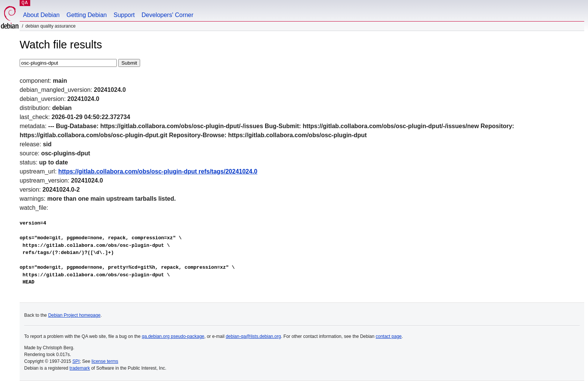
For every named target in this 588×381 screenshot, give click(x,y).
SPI (76, 361)
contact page (389, 336)
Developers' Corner (167, 15)
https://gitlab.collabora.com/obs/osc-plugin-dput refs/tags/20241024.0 (158, 171)
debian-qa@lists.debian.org (253, 336)
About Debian (41, 15)
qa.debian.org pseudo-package (173, 336)
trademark (80, 368)
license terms (105, 361)
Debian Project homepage (74, 315)
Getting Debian (87, 15)
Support (124, 15)
